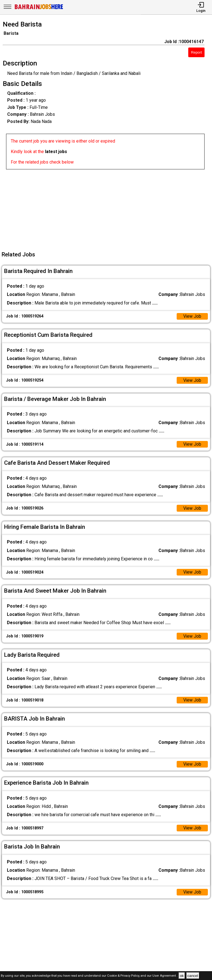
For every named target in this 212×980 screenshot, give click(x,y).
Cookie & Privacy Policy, (124, 976)
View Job (192, 316)
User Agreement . (165, 976)
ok (182, 976)
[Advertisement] (108, 208)
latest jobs (56, 152)
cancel (193, 976)
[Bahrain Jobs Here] (39, 9)
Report (197, 52)
